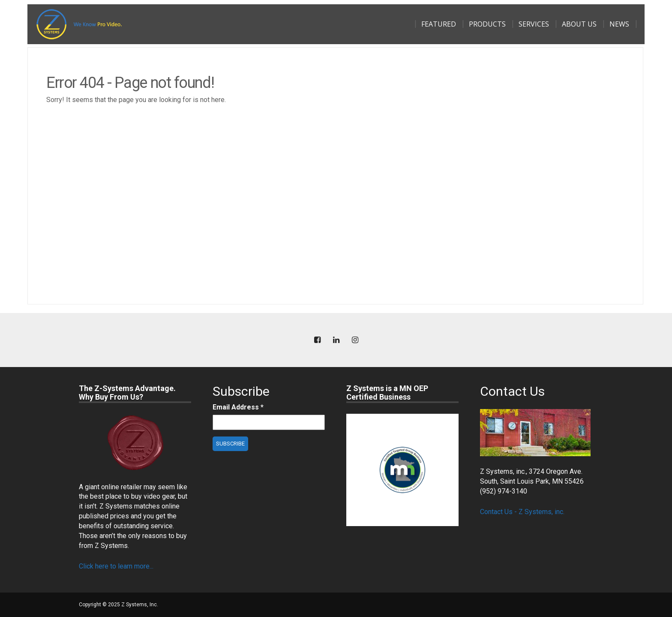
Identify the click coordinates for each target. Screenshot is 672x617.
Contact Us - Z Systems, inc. (522, 512)
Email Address (238, 407)
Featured (439, 24)
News (619, 24)
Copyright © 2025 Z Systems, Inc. (118, 605)
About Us (579, 24)
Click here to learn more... (116, 566)
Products (487, 24)
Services (534, 24)
